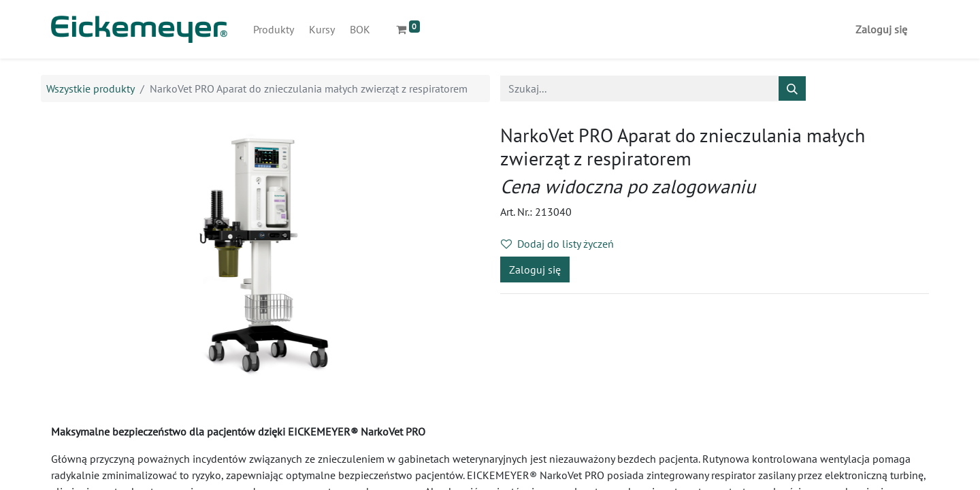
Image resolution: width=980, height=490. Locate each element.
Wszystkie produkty (91, 88)
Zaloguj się (881, 29)
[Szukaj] (792, 88)
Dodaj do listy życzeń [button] (557, 244)
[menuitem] (274, 29)
